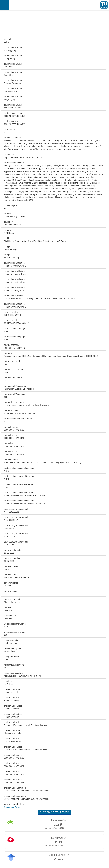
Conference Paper (12, 807)
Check (59, 859)
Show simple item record (54, 812)
